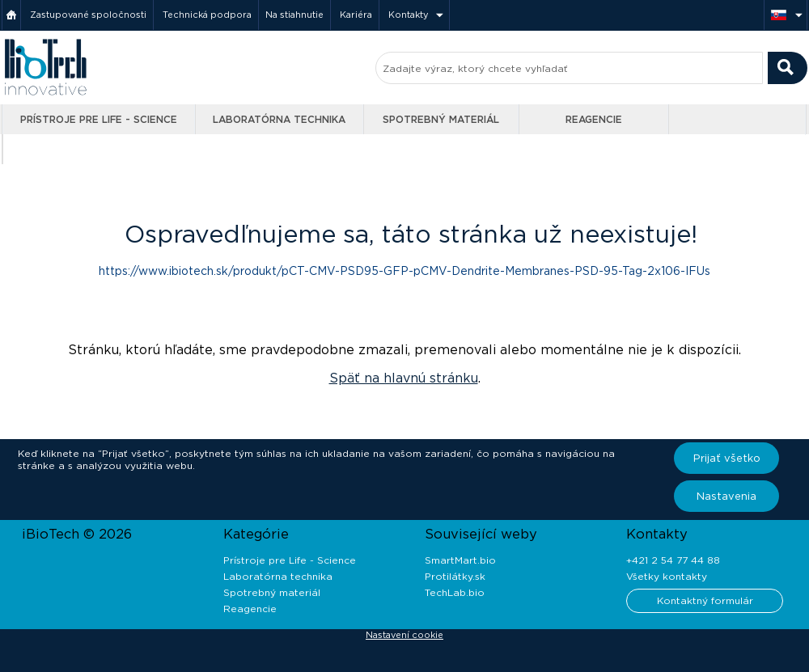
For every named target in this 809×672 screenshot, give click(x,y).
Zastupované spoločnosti (88, 15)
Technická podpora (207, 15)
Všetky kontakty (667, 576)
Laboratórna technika (279, 119)
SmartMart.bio (460, 560)
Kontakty (409, 15)
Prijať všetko (727, 458)
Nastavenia (726, 496)
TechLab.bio (455, 592)
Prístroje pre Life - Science (99, 119)
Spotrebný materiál (441, 119)
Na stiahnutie (294, 15)
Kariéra (356, 15)
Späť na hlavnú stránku (404, 378)
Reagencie (594, 119)
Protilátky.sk (455, 576)
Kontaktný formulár (705, 600)
